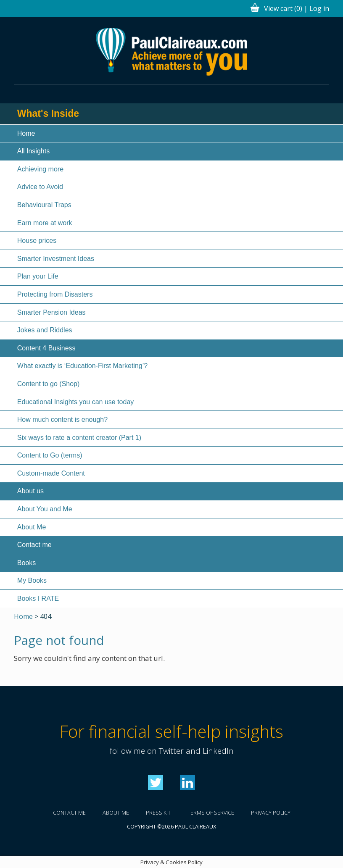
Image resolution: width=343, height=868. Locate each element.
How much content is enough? (62, 420)
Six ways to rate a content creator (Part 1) (79, 438)
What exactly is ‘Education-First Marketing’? (82, 366)
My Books (32, 580)
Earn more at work (45, 223)
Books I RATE (38, 598)
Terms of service (211, 813)
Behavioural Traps (44, 205)
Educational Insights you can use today (76, 402)
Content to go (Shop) (49, 384)
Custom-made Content (51, 473)
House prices (37, 241)
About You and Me (45, 509)
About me (116, 813)
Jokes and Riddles (45, 330)
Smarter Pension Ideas (51, 312)
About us (30, 491)
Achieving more (40, 169)
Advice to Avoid (40, 187)
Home (26, 133)
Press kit (158, 813)
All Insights (33, 151)
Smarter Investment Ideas (56, 259)
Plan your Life (38, 276)
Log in (319, 8)
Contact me (34, 545)
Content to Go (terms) (50, 455)
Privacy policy (271, 813)
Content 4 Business (46, 348)
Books (26, 563)
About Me (32, 527)
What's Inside (48, 113)
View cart (283, 8)
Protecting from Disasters (55, 294)
